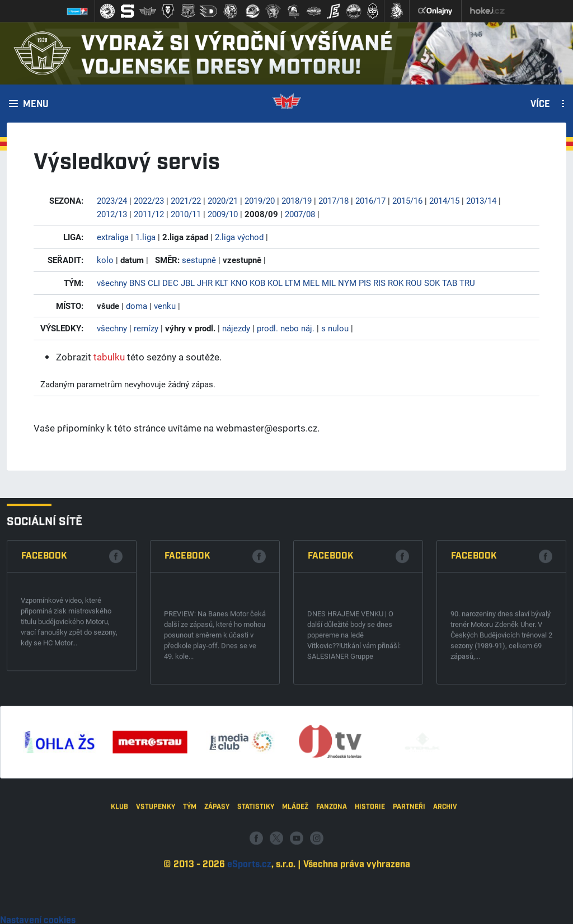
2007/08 (300, 214)
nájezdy (236, 328)
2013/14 (481, 200)
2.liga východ (239, 237)
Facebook (44, 709)
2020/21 (223, 200)
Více (540, 105)
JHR (205, 283)
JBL (188, 283)
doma (137, 306)
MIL (329, 283)
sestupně (199, 260)
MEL (311, 283)
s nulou (335, 328)
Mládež (295, 907)
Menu (36, 105)
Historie (370, 907)
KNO (239, 283)
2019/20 (260, 200)
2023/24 (112, 200)
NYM (347, 283)
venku (165, 306)
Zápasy (217, 907)
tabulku (109, 357)
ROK (396, 283)
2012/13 (112, 214)
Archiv (445, 907)
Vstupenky (156, 907)
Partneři (409, 907)
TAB (450, 283)
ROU (414, 283)
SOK (432, 283)
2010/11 (186, 214)
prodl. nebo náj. (286, 328)
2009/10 (223, 214)
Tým (190, 907)
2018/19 (297, 200)
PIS (365, 283)
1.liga (145, 237)
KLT (222, 283)
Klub (119, 907)
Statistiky (256, 907)
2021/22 (186, 200)
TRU (467, 283)
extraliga (113, 237)
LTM (293, 283)
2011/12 (149, 214)
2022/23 (149, 200)
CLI (154, 283)
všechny (112, 283)
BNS (137, 283)
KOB (257, 283)
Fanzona (332, 907)
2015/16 (407, 200)
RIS (379, 283)
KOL (275, 283)
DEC (170, 283)
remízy (146, 328)
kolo (105, 260)
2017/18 (334, 200)
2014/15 (444, 200)
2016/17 (370, 200)
